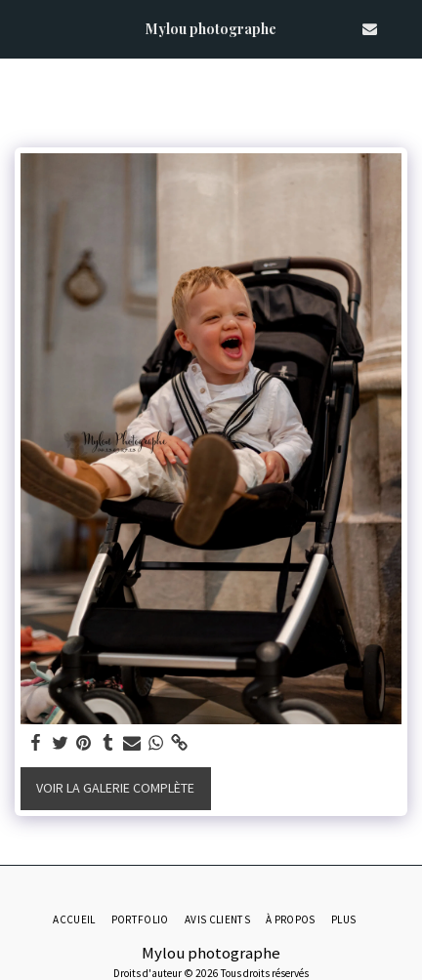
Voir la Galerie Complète (115, 788)
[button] (21, 28)
